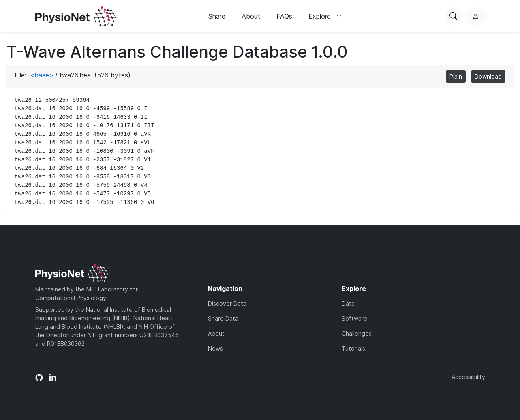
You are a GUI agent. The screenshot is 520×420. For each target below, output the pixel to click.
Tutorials (353, 348)
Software (354, 318)
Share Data (223, 318)
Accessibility (468, 377)
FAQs (284, 16)
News (215, 348)
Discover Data (227, 303)
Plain (456, 76)
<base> (42, 75)
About (251, 16)
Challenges (357, 333)
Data (348, 303)
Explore (325, 16)
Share (217, 16)
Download (488, 76)
